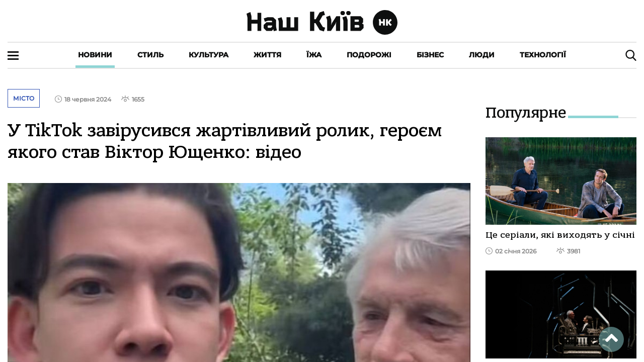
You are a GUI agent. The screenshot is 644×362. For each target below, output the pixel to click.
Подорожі (369, 55)
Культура (209, 55)
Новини (95, 55)
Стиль (150, 55)
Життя (267, 55)
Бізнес (430, 55)
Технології (543, 55)
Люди (482, 55)
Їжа (314, 55)
